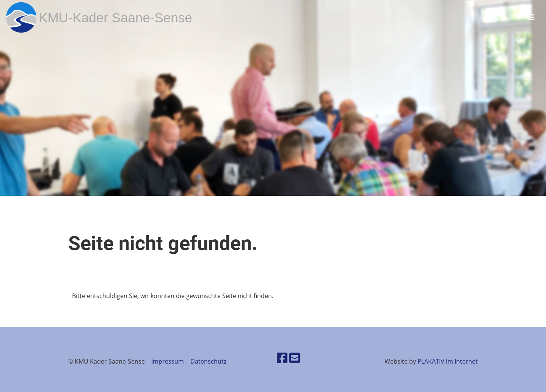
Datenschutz (208, 361)
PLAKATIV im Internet (448, 361)
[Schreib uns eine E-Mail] (295, 358)
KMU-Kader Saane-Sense (115, 18)
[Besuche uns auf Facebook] (282, 358)
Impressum (168, 361)
